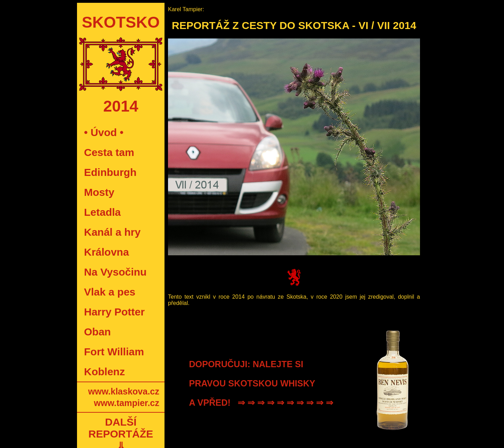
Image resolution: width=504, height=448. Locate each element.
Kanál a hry (112, 232)
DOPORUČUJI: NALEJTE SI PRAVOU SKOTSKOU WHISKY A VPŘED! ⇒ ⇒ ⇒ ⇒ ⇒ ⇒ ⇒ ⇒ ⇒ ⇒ (261, 383)
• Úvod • (104, 132)
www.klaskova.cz (124, 391)
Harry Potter (114, 312)
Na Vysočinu (115, 272)
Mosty (99, 192)
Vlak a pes (110, 292)
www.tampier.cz (127, 403)
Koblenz (104, 372)
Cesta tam (109, 152)
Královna (106, 252)
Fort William (114, 352)
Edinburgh (110, 172)
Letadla (102, 212)
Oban (97, 332)
